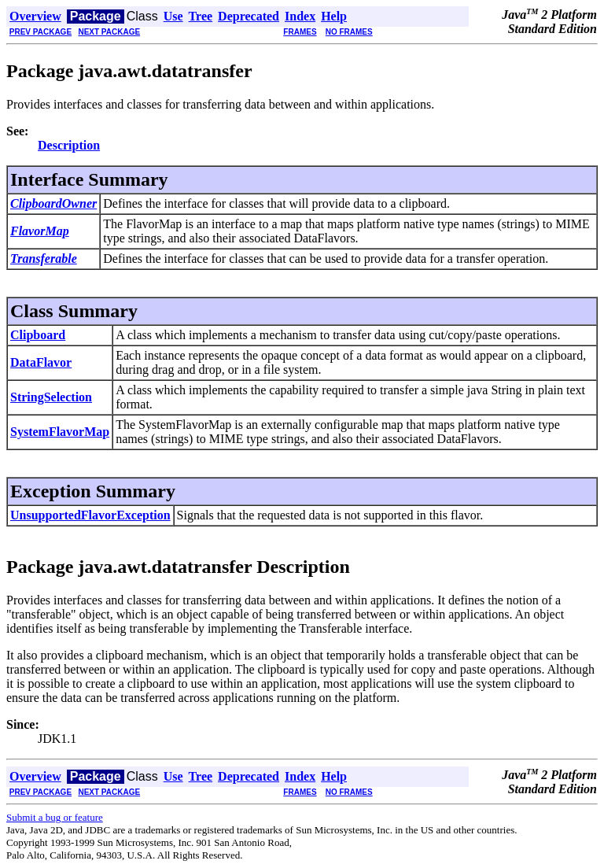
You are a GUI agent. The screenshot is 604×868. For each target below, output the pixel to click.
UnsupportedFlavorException (90, 515)
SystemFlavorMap (60, 432)
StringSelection (51, 397)
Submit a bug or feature (55, 817)
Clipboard (38, 335)
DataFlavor (41, 362)
